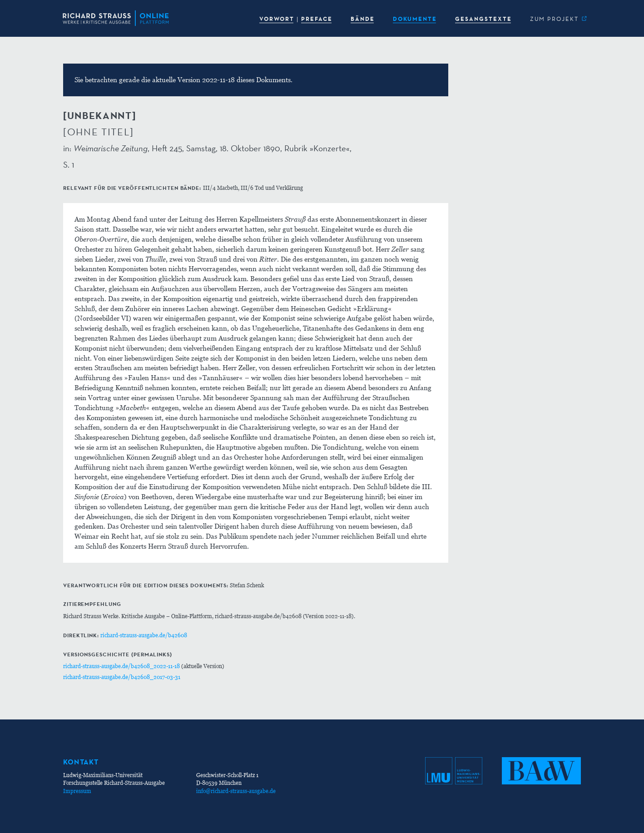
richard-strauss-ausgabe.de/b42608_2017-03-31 (122, 677)
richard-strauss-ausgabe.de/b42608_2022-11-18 (121, 666)
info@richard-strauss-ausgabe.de (236, 791)
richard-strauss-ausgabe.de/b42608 (144, 635)
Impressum (77, 791)
